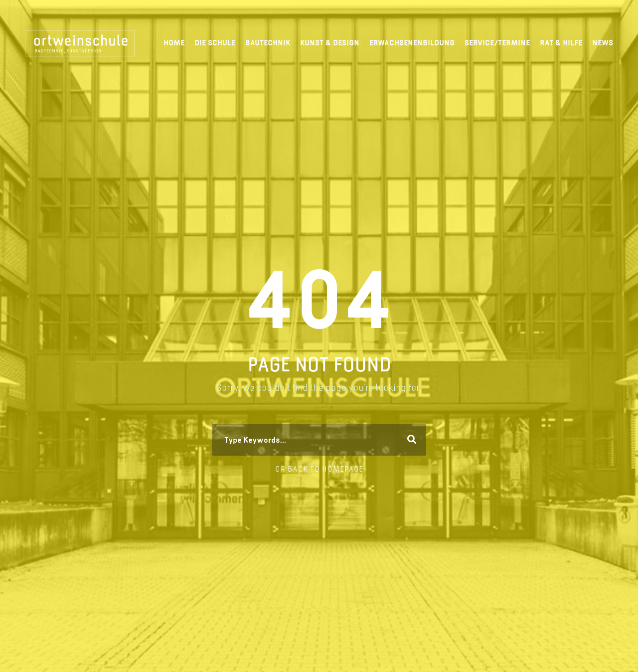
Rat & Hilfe (561, 43)
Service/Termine (497, 43)
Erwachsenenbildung (412, 43)
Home (174, 43)
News (603, 43)
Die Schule (215, 43)
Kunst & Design (330, 43)
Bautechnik (268, 43)
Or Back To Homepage (319, 469)
